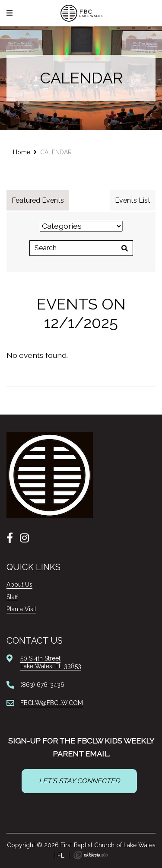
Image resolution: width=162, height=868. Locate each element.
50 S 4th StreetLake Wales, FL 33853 (51, 662)
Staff (12, 597)
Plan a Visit (21, 609)
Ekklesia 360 (91, 855)
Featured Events (38, 200)
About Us (19, 584)
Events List (133, 200)
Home (22, 152)
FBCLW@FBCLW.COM (52, 703)
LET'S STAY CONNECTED (79, 781)
